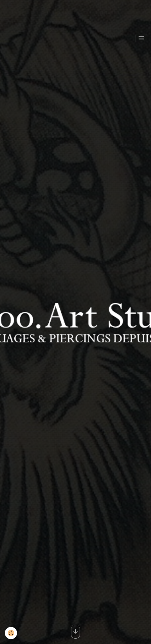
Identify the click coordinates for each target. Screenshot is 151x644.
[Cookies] (11, 633)
